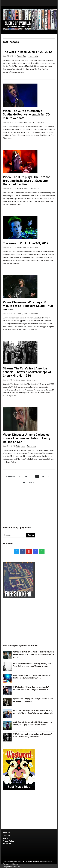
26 (31, 476)
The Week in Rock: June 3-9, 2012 (26, 243)
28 (43, 476)
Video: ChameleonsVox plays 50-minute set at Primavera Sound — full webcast (28, 306)
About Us (6, 833)
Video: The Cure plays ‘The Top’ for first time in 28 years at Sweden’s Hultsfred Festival (26, 181)
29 (48, 476)
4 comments (35, 189)
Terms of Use (8, 844)
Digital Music (20, 380)
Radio (18, 446)
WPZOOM (16, 867)
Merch (5, 838)
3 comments (34, 314)
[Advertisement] (29, 503)
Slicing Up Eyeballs (25, 861)
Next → (31, 482)
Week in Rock (22, 56)
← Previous (11, 476)
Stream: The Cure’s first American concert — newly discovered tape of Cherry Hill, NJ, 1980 (27, 372)
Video (26, 122)
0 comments (33, 56)
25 (26, 476)
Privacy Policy (8, 841)
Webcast (32, 122)
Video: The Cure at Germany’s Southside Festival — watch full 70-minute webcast (27, 114)
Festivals (20, 122)
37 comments (32, 380)
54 (24, 482)
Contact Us (7, 836)
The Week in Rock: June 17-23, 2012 (27, 52)
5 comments (32, 446)
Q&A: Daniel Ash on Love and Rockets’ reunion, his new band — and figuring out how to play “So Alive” (34, 654)
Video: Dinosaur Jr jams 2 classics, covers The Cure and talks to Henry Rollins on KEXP (27, 438)
